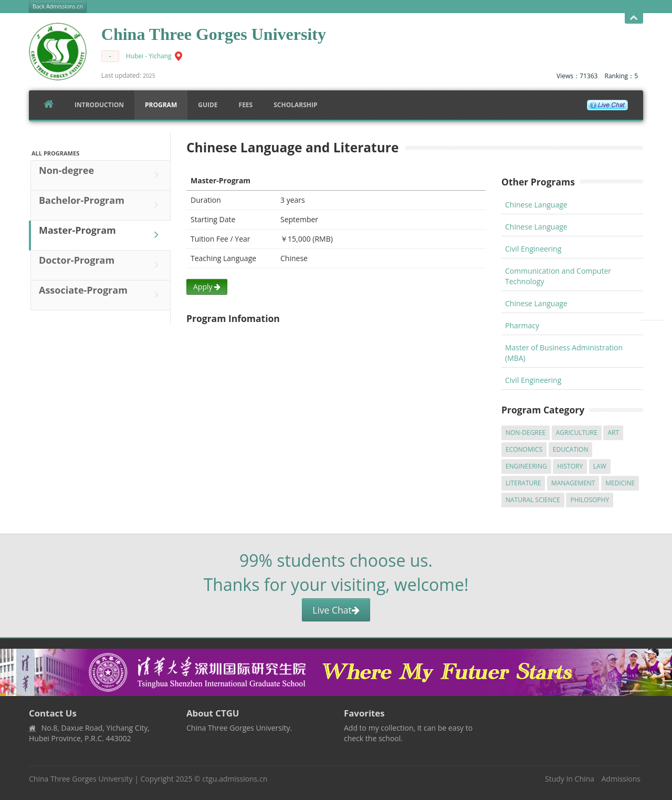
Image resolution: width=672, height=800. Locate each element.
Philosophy (590, 500)
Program (161, 105)
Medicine (620, 483)
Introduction (99, 105)
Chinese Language (536, 205)
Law (600, 466)
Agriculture (577, 433)
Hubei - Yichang (149, 56)
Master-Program (101, 235)
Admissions (621, 779)
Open (634, 18)
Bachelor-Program (101, 205)
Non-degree (101, 175)
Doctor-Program (101, 265)
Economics (524, 449)
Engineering (526, 466)
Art (613, 433)
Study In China (570, 779)
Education (571, 449)
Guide (208, 105)
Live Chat (336, 610)
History (570, 466)
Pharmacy (522, 325)
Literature (523, 483)
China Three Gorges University (81, 779)
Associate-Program (101, 295)
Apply (207, 287)
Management (573, 483)
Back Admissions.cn (58, 6)
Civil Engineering (533, 249)
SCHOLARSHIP (295, 105)
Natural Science (533, 500)
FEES (246, 105)
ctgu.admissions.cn (235, 779)
